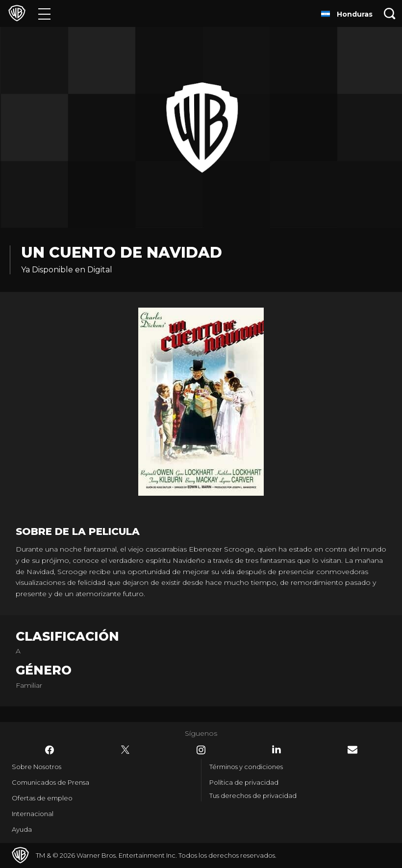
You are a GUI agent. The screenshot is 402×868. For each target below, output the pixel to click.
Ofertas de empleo (42, 798)
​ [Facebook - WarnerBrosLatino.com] (50, 750)
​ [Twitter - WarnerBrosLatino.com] (126, 750)
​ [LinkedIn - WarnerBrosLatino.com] (276, 749)
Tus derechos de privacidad (253, 796)
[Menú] (44, 13)
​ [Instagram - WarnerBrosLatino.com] (201, 750)
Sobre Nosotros (37, 767)
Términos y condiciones (246, 767)
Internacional (33, 814)
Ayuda (22, 829)
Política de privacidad (244, 782)
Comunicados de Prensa (50, 782)
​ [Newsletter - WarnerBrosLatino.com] (352, 750)
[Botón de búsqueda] (390, 13)
